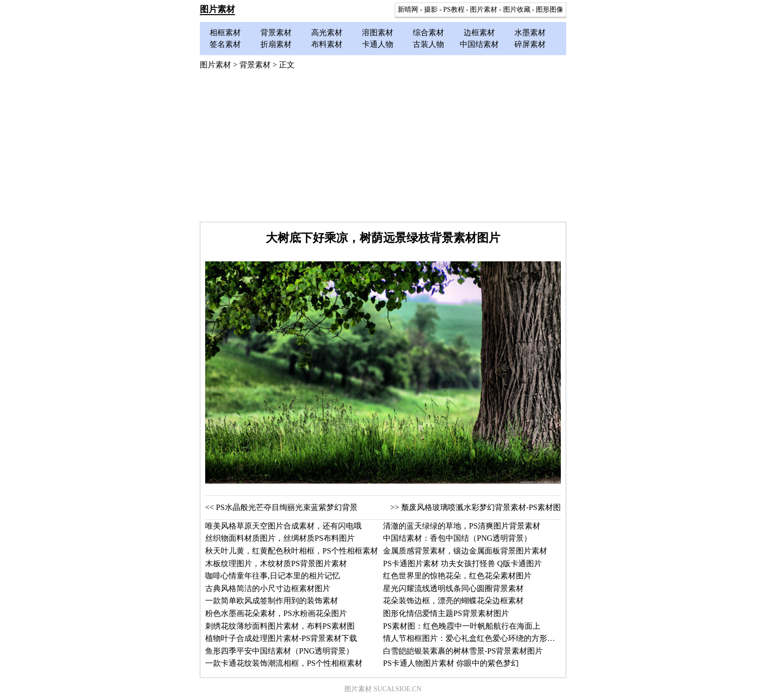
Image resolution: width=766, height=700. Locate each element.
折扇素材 (276, 44)
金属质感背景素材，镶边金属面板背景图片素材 (465, 551)
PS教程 (454, 10)
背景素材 (276, 32)
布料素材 (327, 44)
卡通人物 (378, 44)
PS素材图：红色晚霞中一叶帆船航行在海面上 (462, 626)
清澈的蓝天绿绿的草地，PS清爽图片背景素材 (462, 526)
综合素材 (428, 32)
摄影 (431, 10)
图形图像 (550, 10)
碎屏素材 (530, 44)
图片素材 (217, 9)
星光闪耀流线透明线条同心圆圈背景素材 (453, 588)
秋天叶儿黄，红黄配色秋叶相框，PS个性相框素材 (292, 551)
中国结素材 (479, 44)
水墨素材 (530, 32)
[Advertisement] (383, 148)
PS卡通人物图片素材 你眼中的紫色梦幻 (451, 663)
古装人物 (428, 44)
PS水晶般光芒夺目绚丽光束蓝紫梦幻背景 (287, 507)
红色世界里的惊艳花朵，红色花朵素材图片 (457, 576)
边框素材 (479, 32)
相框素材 (225, 32)
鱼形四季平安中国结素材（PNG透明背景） (279, 651)
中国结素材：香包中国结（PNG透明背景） (457, 538)
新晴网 (408, 10)
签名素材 (225, 44)
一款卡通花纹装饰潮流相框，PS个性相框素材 (284, 663)
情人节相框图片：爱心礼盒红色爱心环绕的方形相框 (473, 638)
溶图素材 (378, 32)
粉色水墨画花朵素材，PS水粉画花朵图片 (276, 613)
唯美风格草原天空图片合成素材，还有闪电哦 (283, 526)
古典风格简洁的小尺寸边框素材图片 (268, 588)
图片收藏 (517, 10)
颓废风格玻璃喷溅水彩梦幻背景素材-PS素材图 (481, 507)
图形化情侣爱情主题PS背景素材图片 (446, 613)
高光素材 (327, 32)
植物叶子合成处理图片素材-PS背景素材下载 (281, 638)
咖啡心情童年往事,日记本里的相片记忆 (273, 576)
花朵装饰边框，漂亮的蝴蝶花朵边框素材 (453, 601)
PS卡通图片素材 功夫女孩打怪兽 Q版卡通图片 (462, 563)
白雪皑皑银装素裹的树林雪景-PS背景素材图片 (463, 651)
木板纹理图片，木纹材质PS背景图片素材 (276, 563)
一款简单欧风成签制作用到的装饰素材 (272, 601)
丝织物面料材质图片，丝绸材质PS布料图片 (280, 538)
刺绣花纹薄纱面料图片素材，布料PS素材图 (280, 626)
